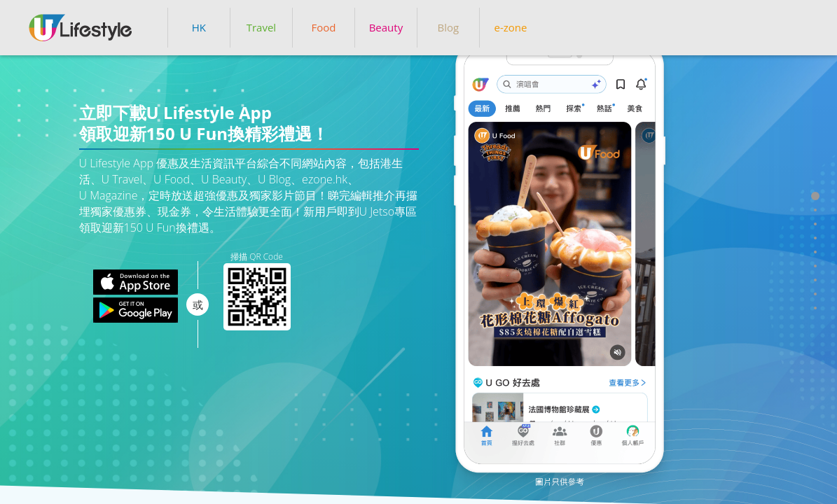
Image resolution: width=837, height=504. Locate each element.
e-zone (510, 27)
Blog (449, 27)
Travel (261, 27)
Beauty (386, 27)
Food (323, 27)
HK (199, 27)
